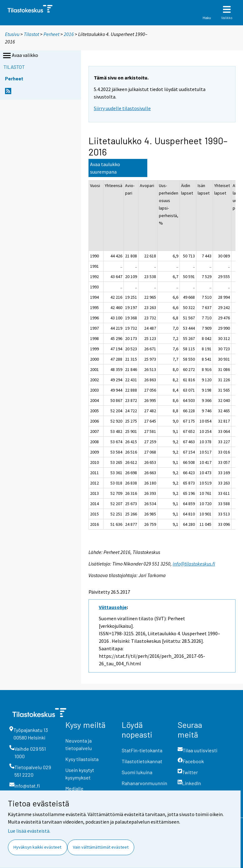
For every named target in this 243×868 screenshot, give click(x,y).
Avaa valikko (20, 56)
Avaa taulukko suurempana (105, 168)
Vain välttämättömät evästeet (101, 847)
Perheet (51, 34)
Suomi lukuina (137, 772)
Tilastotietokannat (142, 761)
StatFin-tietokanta (142, 750)
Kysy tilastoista (82, 759)
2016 (69, 34)
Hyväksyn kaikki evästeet (37, 847)
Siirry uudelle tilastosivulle (122, 108)
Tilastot (31, 34)
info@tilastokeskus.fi (194, 564)
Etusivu (12, 34)
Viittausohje (113, 607)
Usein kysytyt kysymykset (80, 774)
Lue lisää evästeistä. (29, 831)
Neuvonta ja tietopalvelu (79, 744)
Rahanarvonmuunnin (144, 783)
